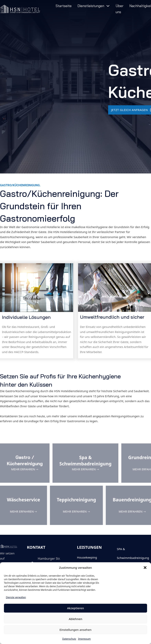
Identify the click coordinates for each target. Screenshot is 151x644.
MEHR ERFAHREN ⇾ (25, 469)
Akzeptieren (75, 608)
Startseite (64, 6)
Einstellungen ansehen (76, 630)
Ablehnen (76, 619)
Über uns (120, 9)
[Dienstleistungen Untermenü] (108, 6)
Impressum (84, 639)
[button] (145, 568)
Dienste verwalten (16, 597)
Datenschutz (69, 639)
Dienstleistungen (91, 6)
